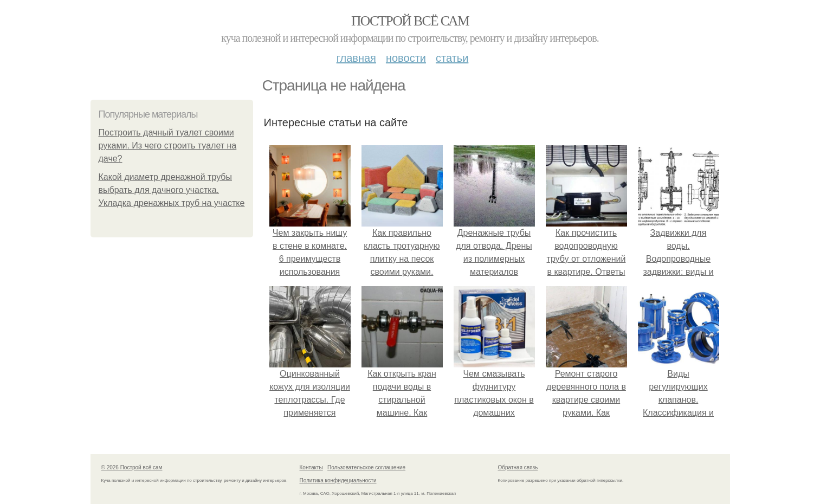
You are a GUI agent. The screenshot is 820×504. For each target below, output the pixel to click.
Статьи (452, 58)
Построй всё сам (410, 21)
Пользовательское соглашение (366, 467)
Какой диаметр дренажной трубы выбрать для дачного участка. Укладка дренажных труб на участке (172, 190)
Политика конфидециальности (338, 480)
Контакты (311, 467)
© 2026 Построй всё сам (132, 467)
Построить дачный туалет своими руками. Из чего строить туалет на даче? (168, 146)
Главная (356, 58)
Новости (406, 58)
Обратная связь (518, 467)
